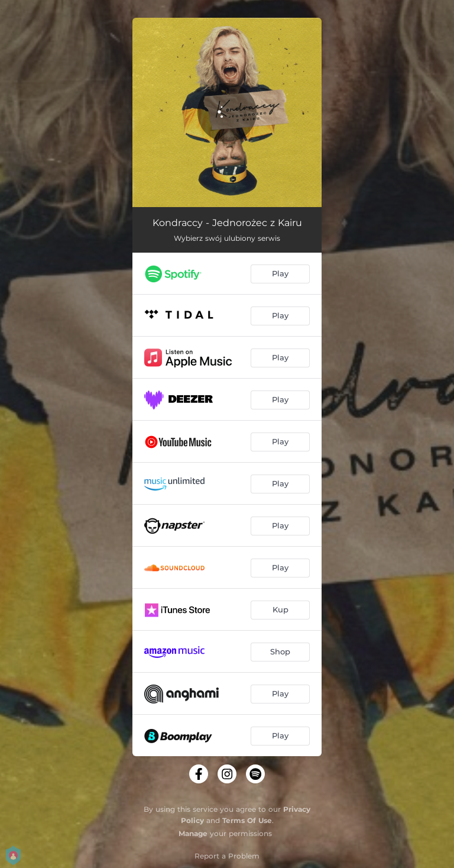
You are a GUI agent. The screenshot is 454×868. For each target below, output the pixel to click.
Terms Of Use (247, 820)
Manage (193, 833)
